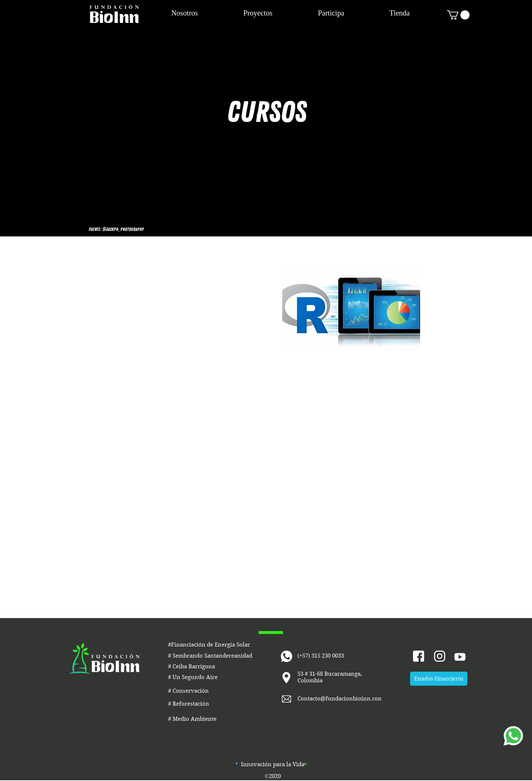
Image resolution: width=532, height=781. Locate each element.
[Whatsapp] (513, 736)
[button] (458, 15)
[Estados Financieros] (439, 679)
